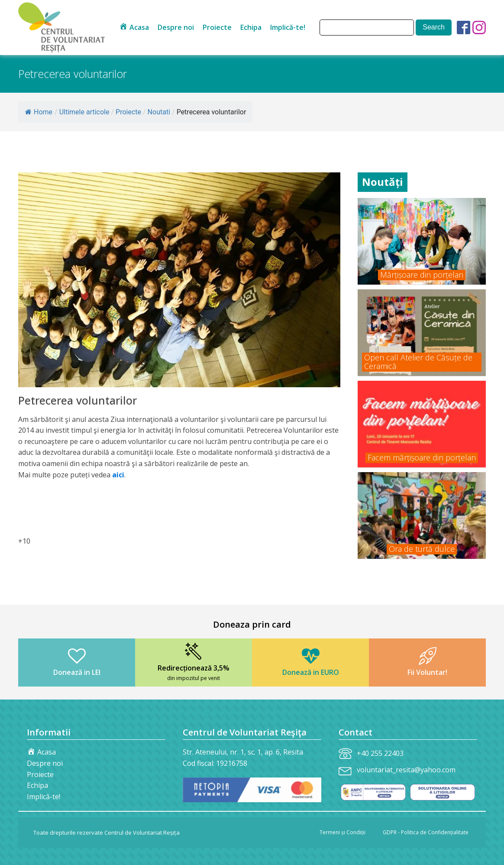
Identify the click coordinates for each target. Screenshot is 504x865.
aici (118, 475)
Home (39, 112)
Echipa (251, 27)
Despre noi (176, 27)
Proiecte (217, 27)
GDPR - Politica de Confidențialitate (426, 832)
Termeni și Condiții (342, 832)
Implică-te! (288, 27)
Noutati (159, 112)
